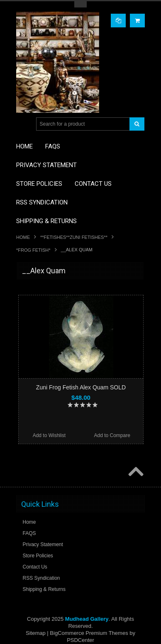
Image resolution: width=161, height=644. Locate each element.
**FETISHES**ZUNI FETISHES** (74, 237)
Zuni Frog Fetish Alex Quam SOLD (81, 387)
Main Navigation (23, 124)
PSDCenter (80, 640)
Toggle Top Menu (80, 4)
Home (23, 237)
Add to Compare (112, 435)
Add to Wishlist (49, 435)
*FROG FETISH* (33, 250)
